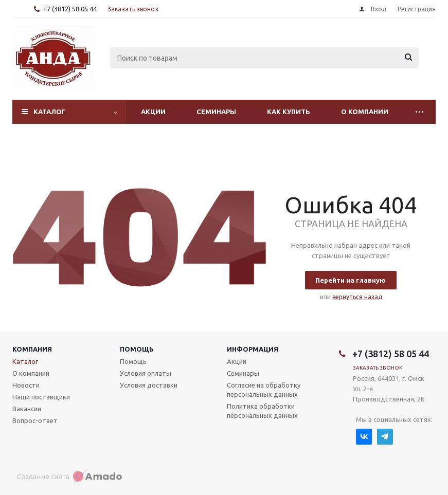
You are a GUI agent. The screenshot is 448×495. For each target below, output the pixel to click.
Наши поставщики (41, 397)
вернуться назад (357, 297)
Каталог (50, 112)
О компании (365, 112)
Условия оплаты (146, 373)
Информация (253, 349)
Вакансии (27, 409)
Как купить (289, 112)
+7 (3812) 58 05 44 (70, 9)
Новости (26, 385)
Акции (153, 112)
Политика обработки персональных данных (262, 411)
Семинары (216, 112)
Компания (32, 349)
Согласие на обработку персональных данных (264, 390)
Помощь (137, 349)
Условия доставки (149, 385)
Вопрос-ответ (35, 420)
